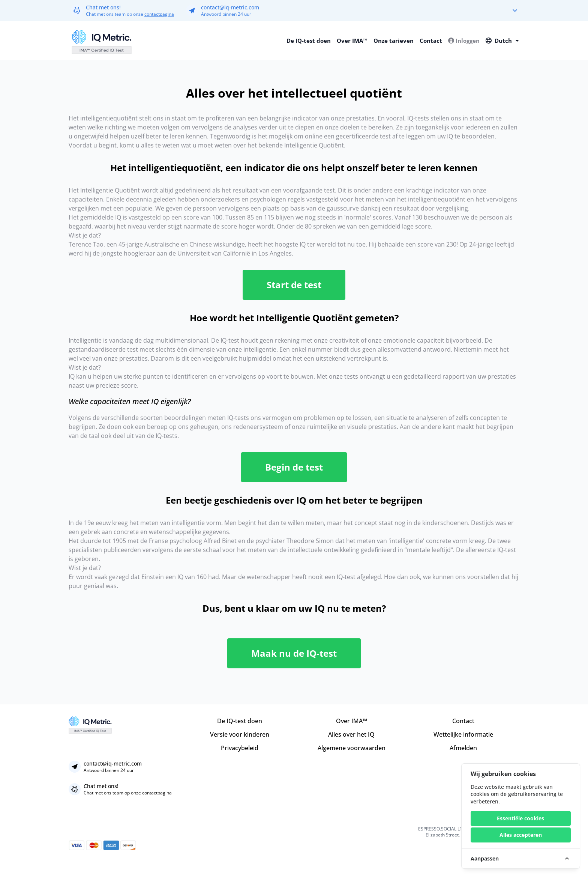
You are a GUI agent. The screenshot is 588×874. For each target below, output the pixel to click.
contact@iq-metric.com (230, 7)
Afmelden (463, 748)
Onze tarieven (394, 41)
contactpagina (159, 14)
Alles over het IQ (351, 734)
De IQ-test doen (309, 41)
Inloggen (464, 41)
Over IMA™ (352, 41)
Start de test (294, 285)
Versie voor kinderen (240, 734)
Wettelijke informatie (463, 734)
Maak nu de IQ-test (294, 653)
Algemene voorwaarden (352, 748)
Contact (431, 41)
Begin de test (294, 467)
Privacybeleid (240, 748)
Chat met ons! (103, 7)
